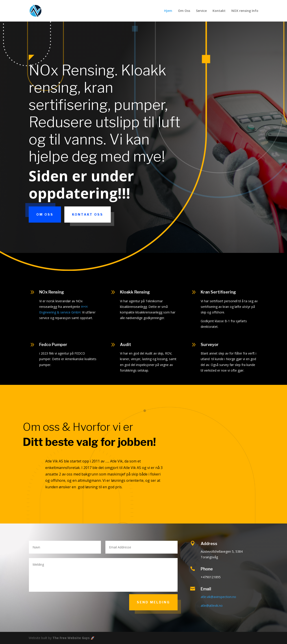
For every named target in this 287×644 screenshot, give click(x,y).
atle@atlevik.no (212, 606)
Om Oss (184, 11)
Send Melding (153, 602)
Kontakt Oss (88, 214)
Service (201, 11)
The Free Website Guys (71, 638)
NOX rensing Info (245, 11)
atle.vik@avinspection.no (218, 597)
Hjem (168, 11)
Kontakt (219, 11)
